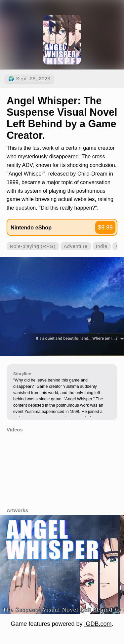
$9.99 (105, 227)
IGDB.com (98, 624)
